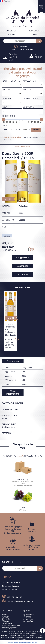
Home (6, 137)
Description (22, 266)
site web (24, 642)
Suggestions (23, 257)
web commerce (31, 642)
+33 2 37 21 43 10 (14, 597)
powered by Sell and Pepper (15, 642)
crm (36, 642)
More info (22, 274)
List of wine (16, 137)
